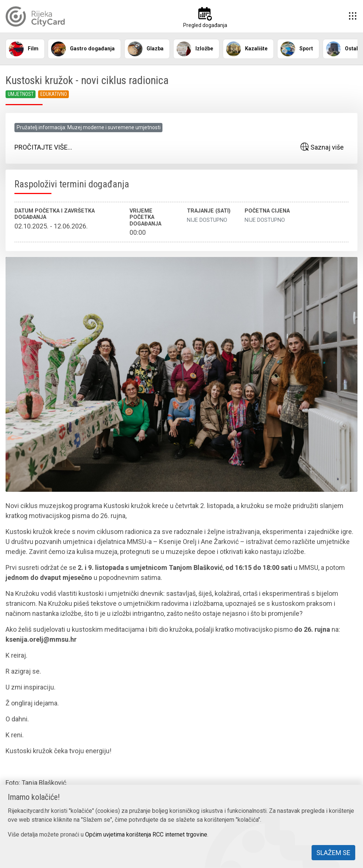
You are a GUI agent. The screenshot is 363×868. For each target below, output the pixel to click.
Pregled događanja (205, 25)
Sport (297, 49)
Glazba (146, 49)
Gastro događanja (83, 49)
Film (24, 49)
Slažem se (333, 853)
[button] (353, 16)
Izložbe (195, 49)
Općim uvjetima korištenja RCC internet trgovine (146, 834)
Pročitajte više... (43, 147)
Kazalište (247, 49)
